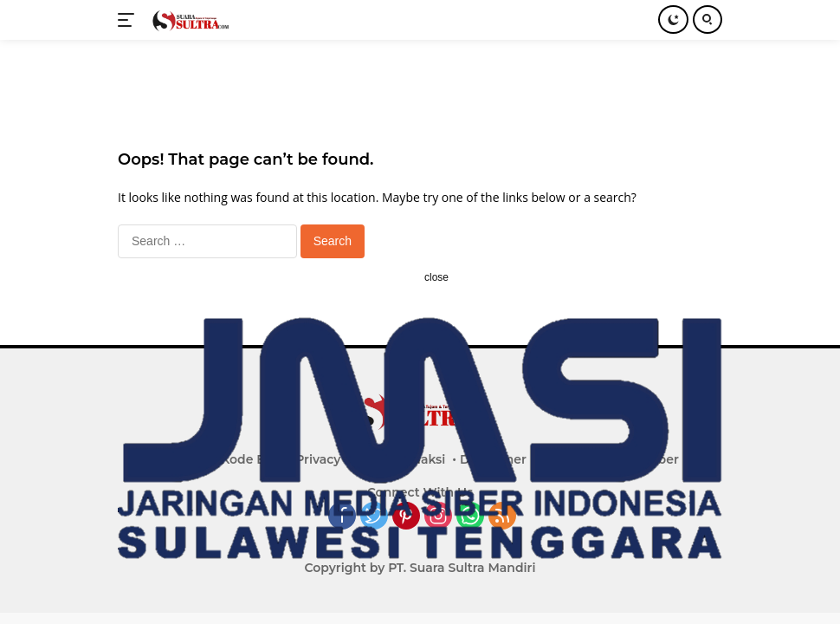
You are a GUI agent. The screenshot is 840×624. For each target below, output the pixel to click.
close (436, 277)
